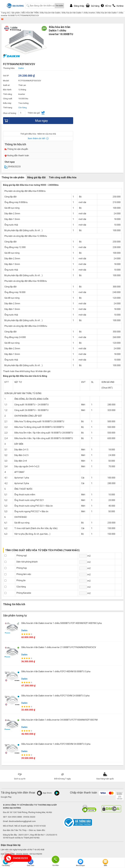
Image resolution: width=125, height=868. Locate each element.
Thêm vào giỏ (36, 113)
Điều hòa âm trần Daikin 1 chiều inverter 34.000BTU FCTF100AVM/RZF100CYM (59, 720)
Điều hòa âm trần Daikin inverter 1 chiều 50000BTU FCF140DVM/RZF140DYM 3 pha (62, 623)
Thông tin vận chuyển (16, 149)
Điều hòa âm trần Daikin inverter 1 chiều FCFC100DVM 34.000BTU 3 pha (56, 744)
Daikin (24, 630)
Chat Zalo (31, 863)
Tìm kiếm (59, 6)
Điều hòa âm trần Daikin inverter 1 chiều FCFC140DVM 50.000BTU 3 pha (56, 671)
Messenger (80, 863)
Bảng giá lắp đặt (37, 177)
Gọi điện (55, 859)
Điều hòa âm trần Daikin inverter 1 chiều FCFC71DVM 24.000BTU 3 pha (55, 696)
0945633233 (13, 167)
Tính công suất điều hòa (63, 177)
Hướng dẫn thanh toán (17, 155)
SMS (105, 863)
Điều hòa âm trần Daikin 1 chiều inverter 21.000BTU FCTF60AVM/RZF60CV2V (59, 647)
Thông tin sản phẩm (13, 177)
